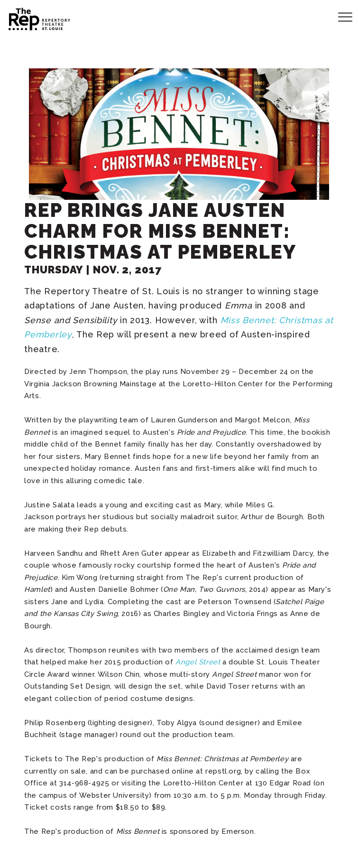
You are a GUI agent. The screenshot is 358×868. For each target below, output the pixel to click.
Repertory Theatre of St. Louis (31, 18)
